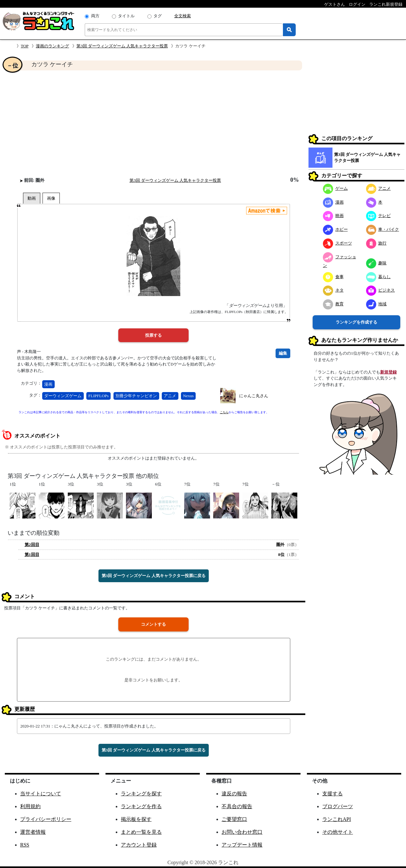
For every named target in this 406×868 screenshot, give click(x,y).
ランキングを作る (141, 806)
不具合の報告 (237, 806)
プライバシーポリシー (46, 819)
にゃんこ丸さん (254, 396)
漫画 (48, 384)
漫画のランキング (52, 46)
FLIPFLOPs (98, 396)
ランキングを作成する (356, 322)
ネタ (333, 290)
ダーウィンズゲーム (63, 396)
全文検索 (183, 16)
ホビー (335, 229)
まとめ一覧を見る (141, 832)
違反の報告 (234, 794)
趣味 (376, 263)
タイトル (126, 16)
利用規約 (30, 806)
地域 (376, 304)
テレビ (379, 216)
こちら (224, 412)
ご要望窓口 (234, 819)
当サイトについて (41, 794)
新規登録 (388, 372)
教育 (333, 304)
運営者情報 (33, 832)
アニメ (170, 396)
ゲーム (335, 188)
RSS (25, 845)
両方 (95, 16)
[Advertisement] (153, 124)
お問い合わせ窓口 (242, 832)
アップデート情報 (242, 845)
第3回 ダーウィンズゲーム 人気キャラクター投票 (122, 46)
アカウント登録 (139, 845)
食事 (333, 277)
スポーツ (337, 243)
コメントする (153, 624)
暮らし (379, 277)
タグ (158, 16)
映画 (333, 216)
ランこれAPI (337, 819)
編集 (283, 353)
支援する (332, 794)
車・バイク (383, 229)
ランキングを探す (141, 794)
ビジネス (381, 290)
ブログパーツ (338, 806)
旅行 (376, 243)
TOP (25, 46)
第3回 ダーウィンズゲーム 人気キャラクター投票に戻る (154, 576)
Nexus (188, 396)
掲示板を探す (136, 819)
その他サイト (338, 832)
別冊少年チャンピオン (136, 396)
